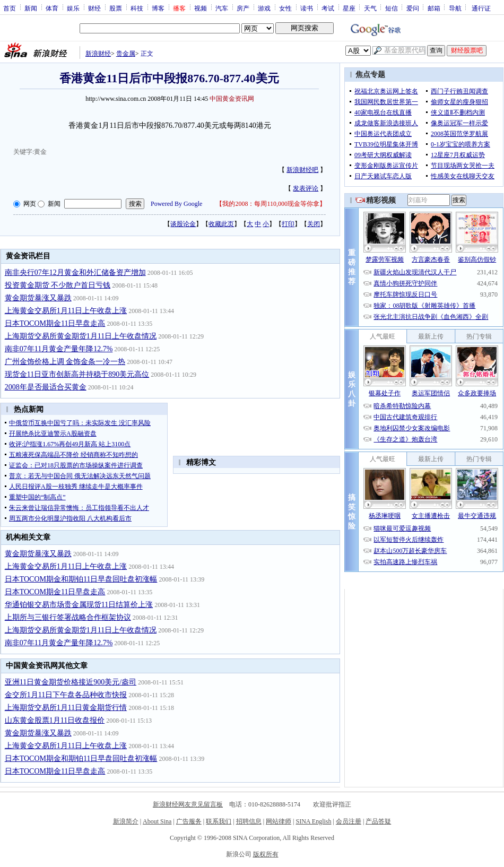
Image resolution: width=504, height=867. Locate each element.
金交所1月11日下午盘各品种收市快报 (66, 695)
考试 (328, 8)
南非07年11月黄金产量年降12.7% (59, 349)
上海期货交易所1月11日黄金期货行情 (66, 708)
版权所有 (266, 854)
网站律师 (279, 821)
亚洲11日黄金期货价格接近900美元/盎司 (71, 682)
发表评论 (306, 188)
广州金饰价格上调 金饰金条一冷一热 (65, 362)
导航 (455, 8)
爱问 (413, 8)
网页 (30, 204)
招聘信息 (249, 821)
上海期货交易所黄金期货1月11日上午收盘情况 (81, 336)
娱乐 (73, 8)
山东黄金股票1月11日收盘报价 (55, 720)
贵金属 (126, 54)
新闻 (31, 8)
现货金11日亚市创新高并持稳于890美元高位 (77, 374)
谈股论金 (183, 224)
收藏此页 (221, 224)
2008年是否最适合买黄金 (46, 387)
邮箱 (434, 8)
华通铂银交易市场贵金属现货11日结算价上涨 (79, 605)
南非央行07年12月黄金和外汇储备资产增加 (75, 272)
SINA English (313, 821)
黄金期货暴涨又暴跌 (38, 298)
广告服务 (189, 821)
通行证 (481, 8)
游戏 (264, 8)
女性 (285, 8)
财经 (94, 8)
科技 (137, 8)
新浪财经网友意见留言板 (188, 804)
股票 (116, 8)
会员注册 (349, 821)
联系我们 (219, 821)
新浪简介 (126, 821)
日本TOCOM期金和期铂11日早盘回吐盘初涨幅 (81, 579)
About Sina (157, 821)
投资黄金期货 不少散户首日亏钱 (58, 285)
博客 (158, 8)
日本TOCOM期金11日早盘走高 (55, 323)
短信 (392, 8)
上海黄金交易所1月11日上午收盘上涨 (66, 311)
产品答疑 (378, 821)
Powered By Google (176, 204)
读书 (307, 8)
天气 (370, 8)
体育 (52, 8)
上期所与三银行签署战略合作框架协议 (68, 617)
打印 (288, 224)
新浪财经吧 (302, 170)
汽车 (222, 8)
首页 (10, 8)
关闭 (314, 224)
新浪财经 (98, 54)
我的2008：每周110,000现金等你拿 (271, 204)
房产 (243, 8)
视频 (201, 8)
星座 (349, 8)
